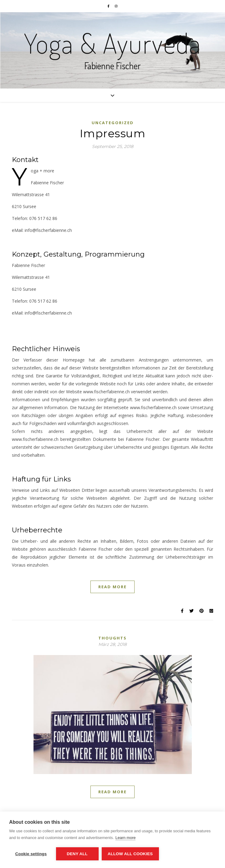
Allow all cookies (130, 854)
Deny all (77, 854)
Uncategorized (113, 123)
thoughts (112, 638)
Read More (112, 587)
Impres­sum (113, 133)
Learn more (125, 838)
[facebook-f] (109, 6)
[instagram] (116, 6)
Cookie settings (31, 854)
